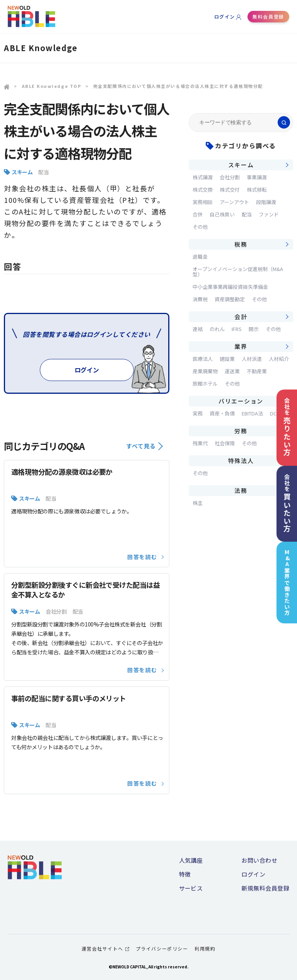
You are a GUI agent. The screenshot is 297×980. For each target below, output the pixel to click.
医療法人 (203, 359)
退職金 (200, 257)
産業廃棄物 (205, 371)
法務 (241, 490)
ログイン (225, 16)
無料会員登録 (268, 16)
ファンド (269, 214)
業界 (241, 346)
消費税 (200, 299)
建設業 (227, 359)
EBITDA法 (252, 413)
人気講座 (191, 860)
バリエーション (241, 401)
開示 (254, 329)
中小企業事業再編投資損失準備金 (230, 287)
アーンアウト (234, 202)
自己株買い (222, 214)
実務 (198, 413)
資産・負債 (222, 413)
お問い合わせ (259, 860)
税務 (241, 244)
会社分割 (56, 611)
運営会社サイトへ (105, 948)
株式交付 (230, 190)
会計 (241, 317)
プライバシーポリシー (162, 948)
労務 (241, 431)
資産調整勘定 (230, 299)
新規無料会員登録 (265, 888)
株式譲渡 (203, 177)
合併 (198, 214)
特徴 (185, 874)
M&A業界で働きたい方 (287, 583)
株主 (198, 503)
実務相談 (203, 202)
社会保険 (225, 443)
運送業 (232, 371)
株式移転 (257, 190)
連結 (198, 329)
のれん (217, 329)
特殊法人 (241, 461)
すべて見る (144, 446)
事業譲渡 (257, 177)
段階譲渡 (266, 202)
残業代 (200, 443)
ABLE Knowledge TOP (52, 86)
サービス (191, 888)
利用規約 (205, 948)
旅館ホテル (205, 384)
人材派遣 (252, 359)
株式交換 (203, 190)
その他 (200, 227)
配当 (44, 172)
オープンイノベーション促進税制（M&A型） (238, 272)
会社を (287, 427)
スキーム (22, 172)
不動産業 (257, 371)
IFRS (237, 329)
